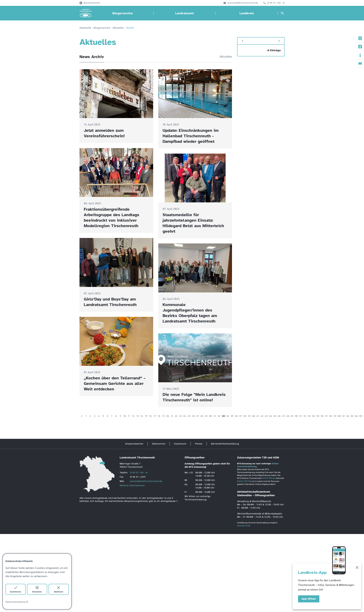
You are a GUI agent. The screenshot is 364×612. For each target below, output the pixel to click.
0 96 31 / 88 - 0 (276, 3)
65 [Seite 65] (361, 416)
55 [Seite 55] (318, 416)
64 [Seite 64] (356, 416)
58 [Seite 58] (331, 416)
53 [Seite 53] (309, 416)
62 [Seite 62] (348, 416)
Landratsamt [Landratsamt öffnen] (185, 13)
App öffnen (309, 599)
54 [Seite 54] (313, 416)
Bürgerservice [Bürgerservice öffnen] (123, 13)
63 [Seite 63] (352, 416)
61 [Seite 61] (344, 416)
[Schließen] (357, 568)
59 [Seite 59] (335, 416)
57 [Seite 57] (326, 416)
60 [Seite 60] (339, 416)
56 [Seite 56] (322, 416)
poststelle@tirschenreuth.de (243, 3)
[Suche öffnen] (282, 13)
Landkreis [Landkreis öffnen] (247, 13)
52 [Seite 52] (305, 416)
